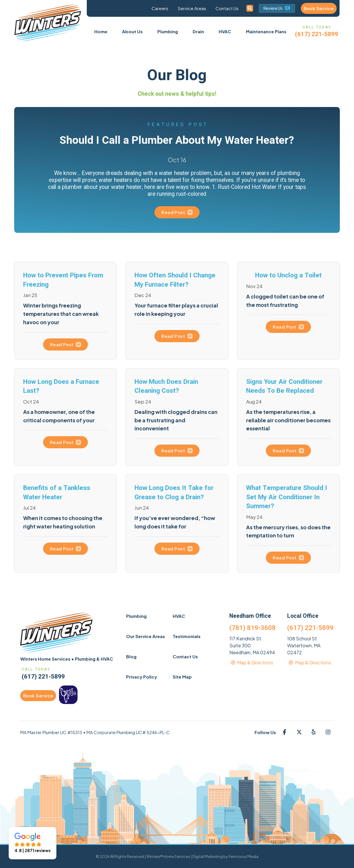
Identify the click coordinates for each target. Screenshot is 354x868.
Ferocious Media (244, 856)
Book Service (319, 8)
